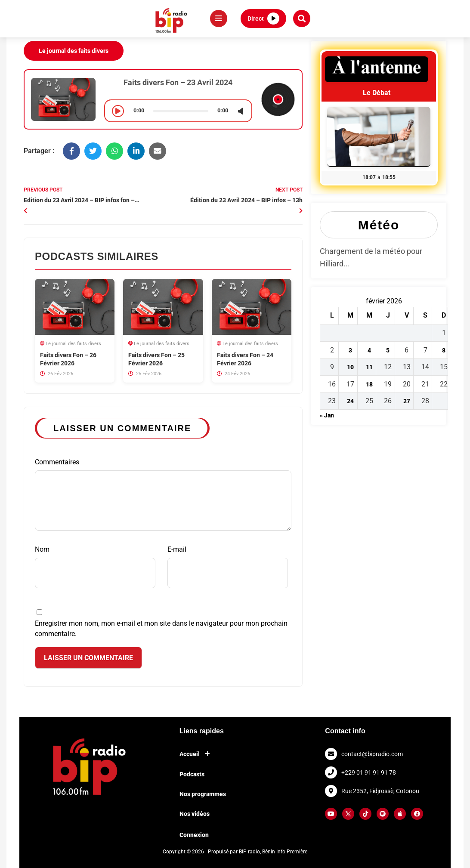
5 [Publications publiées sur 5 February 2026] (388, 350)
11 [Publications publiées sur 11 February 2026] (369, 367)
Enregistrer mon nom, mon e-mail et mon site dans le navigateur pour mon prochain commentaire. (161, 629)
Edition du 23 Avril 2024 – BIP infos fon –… (82, 200)
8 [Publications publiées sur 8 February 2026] (444, 350)
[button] (302, 19)
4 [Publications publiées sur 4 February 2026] (369, 350)
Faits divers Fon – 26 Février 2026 (68, 359)
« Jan (327, 415)
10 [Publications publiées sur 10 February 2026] (350, 367)
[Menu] (219, 19)
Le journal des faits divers (74, 51)
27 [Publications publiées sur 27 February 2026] (407, 401)
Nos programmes (203, 794)
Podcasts (192, 774)
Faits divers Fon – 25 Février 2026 (156, 359)
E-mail (228, 567)
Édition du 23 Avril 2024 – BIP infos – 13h (246, 200)
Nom (95, 567)
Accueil (197, 754)
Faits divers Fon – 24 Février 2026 (245, 359)
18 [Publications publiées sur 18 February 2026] (369, 384)
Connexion (194, 835)
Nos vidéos (195, 814)
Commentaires (163, 494)
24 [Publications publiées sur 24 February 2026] (350, 401)
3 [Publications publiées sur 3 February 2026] (350, 350)
